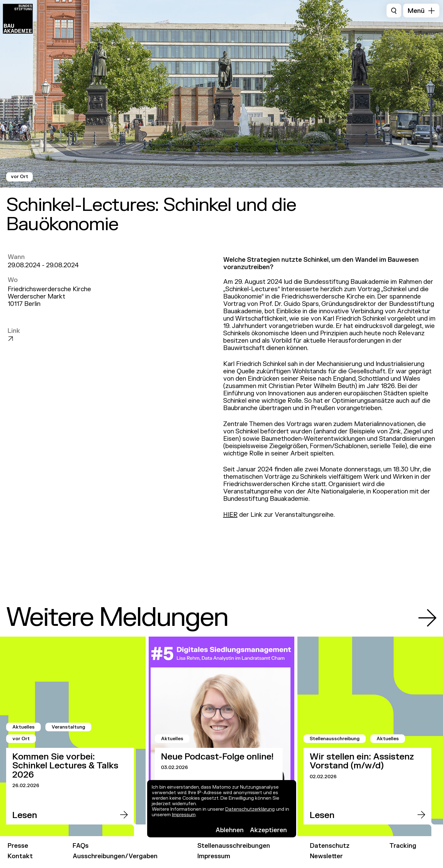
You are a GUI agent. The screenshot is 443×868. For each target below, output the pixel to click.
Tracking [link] (403, 846)
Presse (18, 846)
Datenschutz (330, 846)
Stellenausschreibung (335, 739)
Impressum (184, 815)
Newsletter (326, 856)
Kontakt (20, 856)
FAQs (81, 846)
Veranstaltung (68, 727)
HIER (230, 515)
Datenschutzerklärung (250, 809)
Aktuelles (23, 727)
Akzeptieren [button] (268, 830)
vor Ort (19, 177)
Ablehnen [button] (230, 830)
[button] (421, 11)
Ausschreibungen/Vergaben (115, 856)
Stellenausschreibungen (234, 846)
